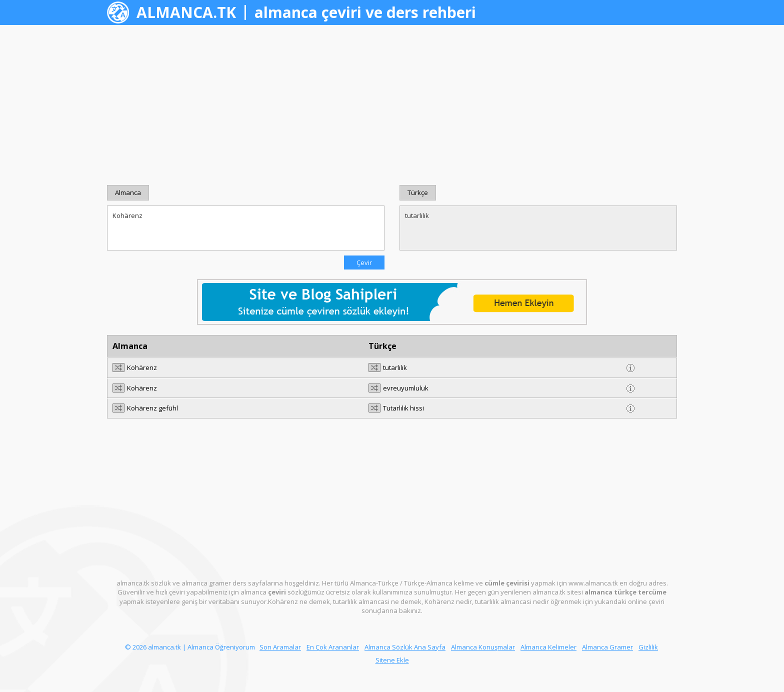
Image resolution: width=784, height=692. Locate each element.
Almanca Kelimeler (548, 647)
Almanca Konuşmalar (483, 647)
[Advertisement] (392, 105)
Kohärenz (246, 228)
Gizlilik (648, 647)
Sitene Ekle (392, 660)
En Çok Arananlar (333, 647)
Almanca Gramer (607, 647)
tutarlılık (538, 228)
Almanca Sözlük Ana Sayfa (405, 647)
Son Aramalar (280, 647)
